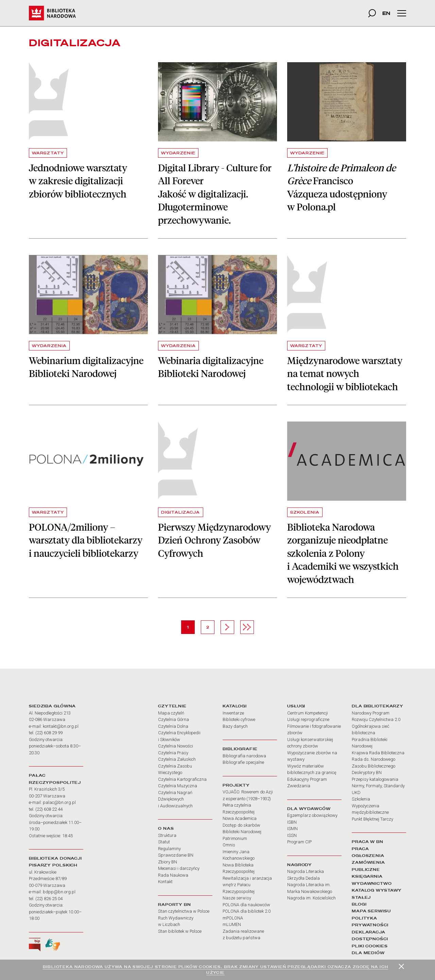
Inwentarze (233, 713)
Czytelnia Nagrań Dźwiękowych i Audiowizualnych (175, 799)
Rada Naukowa (173, 875)
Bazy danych (235, 726)
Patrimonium (235, 838)
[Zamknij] (401, 966)
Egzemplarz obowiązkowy (312, 815)
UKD (356, 793)
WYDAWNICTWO (372, 883)
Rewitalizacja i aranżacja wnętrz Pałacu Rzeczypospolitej (247, 885)
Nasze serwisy (237, 898)
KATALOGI (235, 706)
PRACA (360, 849)
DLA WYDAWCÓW (309, 809)
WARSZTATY (48, 153)
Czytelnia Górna (173, 719)
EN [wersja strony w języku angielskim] (386, 13)
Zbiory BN (168, 862)
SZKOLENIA (305, 512)
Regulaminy (169, 849)
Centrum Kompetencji (308, 713)
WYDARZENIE (178, 153)
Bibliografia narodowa (244, 756)
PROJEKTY (236, 785)
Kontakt (165, 882)
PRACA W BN (368, 842)
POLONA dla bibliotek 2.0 (247, 911)
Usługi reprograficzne (308, 719)
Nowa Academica (240, 818)
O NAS (166, 828)
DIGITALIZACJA (181, 512)
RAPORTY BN (175, 905)
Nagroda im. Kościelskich (311, 898)
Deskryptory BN (367, 772)
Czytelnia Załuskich (177, 759)
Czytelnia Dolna (173, 726)
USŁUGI (296, 706)
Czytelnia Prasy (173, 753)
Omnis (229, 845)
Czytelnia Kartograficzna (182, 779)
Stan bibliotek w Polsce (180, 931)
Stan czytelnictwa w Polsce (184, 911)
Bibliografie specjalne (243, 762)
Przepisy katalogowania (375, 779)
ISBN (292, 822)
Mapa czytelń (171, 713)
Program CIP (299, 842)
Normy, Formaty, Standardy (378, 786)
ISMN (292, 829)
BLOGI (359, 904)
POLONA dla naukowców (246, 905)
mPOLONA (233, 918)
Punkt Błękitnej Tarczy (372, 819)
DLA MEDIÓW (368, 953)
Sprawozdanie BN (176, 855)
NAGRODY (300, 865)
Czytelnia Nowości (176, 746)
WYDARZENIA (49, 346)
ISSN (292, 835)
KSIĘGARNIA (367, 876)
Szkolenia (361, 799)
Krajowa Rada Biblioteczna (378, 753)
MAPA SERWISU (371, 911)
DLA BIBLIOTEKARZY (378, 706)
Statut (164, 842)
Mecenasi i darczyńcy (179, 868)
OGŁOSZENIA (368, 856)
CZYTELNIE (172, 706)
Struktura (167, 835)
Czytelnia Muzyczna (178, 786)
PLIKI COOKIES (370, 946)
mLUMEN (232, 924)
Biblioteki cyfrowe (239, 719)
